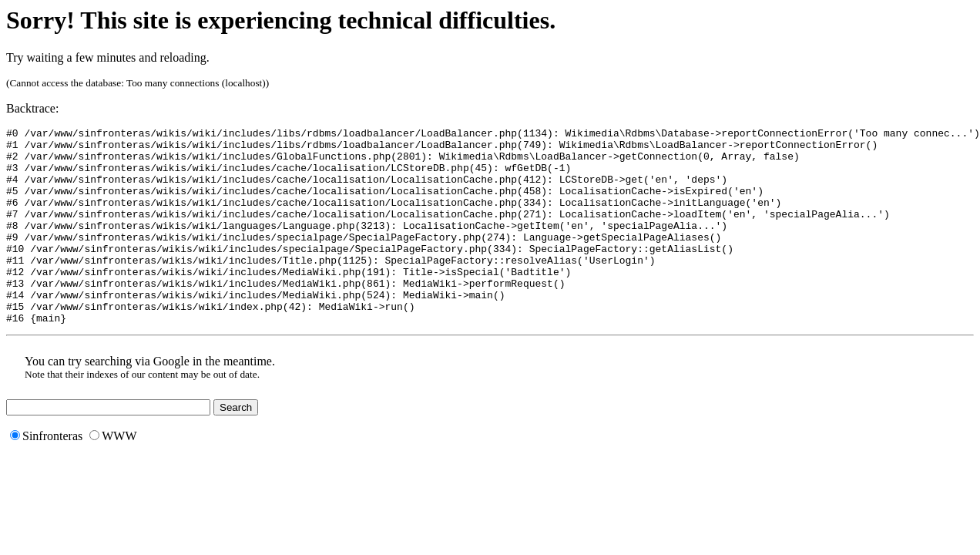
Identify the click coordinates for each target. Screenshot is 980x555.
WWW (113, 475)
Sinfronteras (46, 475)
